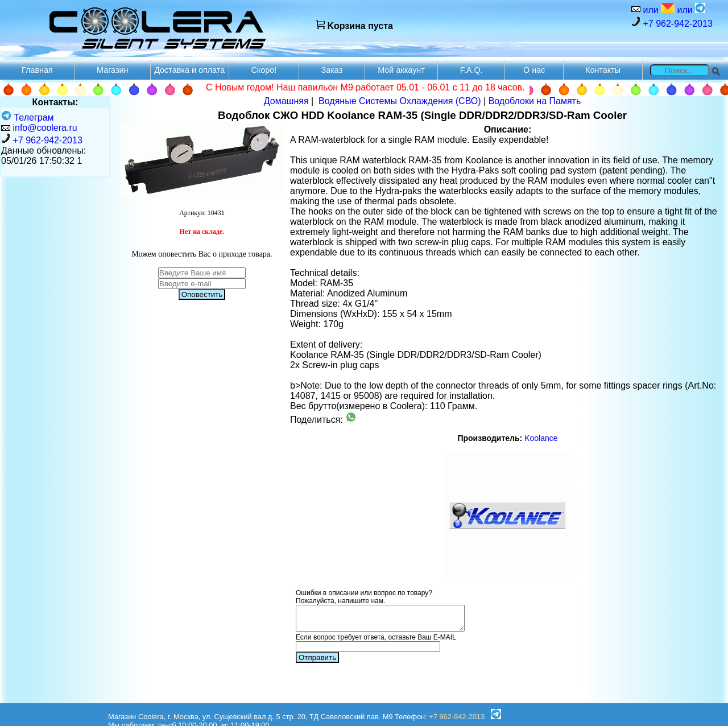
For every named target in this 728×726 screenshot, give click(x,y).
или (657, 9)
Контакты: (55, 102)
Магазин (113, 70)
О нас (534, 70)
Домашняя (286, 101)
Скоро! (264, 70)
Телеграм (28, 117)
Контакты (603, 70)
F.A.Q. (471, 70)
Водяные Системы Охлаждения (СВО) (400, 101)
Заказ (332, 70)
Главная (37, 70)
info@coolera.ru (45, 128)
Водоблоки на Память (535, 101)
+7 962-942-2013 (672, 22)
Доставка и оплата (189, 70)
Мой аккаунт (401, 70)
